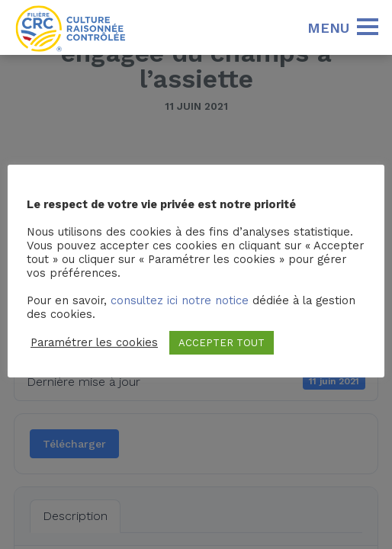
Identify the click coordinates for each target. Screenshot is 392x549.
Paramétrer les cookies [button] (94, 342)
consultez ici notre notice (180, 300)
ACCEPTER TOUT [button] (222, 343)
